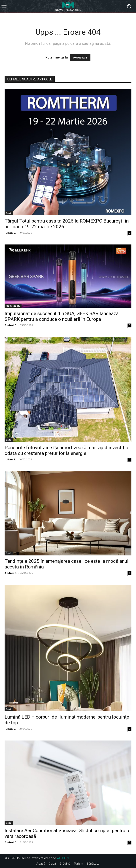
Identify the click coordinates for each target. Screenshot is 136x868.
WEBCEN (63, 858)
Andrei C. (11, 325)
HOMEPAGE (80, 58)
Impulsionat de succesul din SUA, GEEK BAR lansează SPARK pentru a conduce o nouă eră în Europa (62, 316)
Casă (9, 213)
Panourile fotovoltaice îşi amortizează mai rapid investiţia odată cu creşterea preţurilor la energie (66, 450)
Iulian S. (10, 233)
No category (13, 306)
